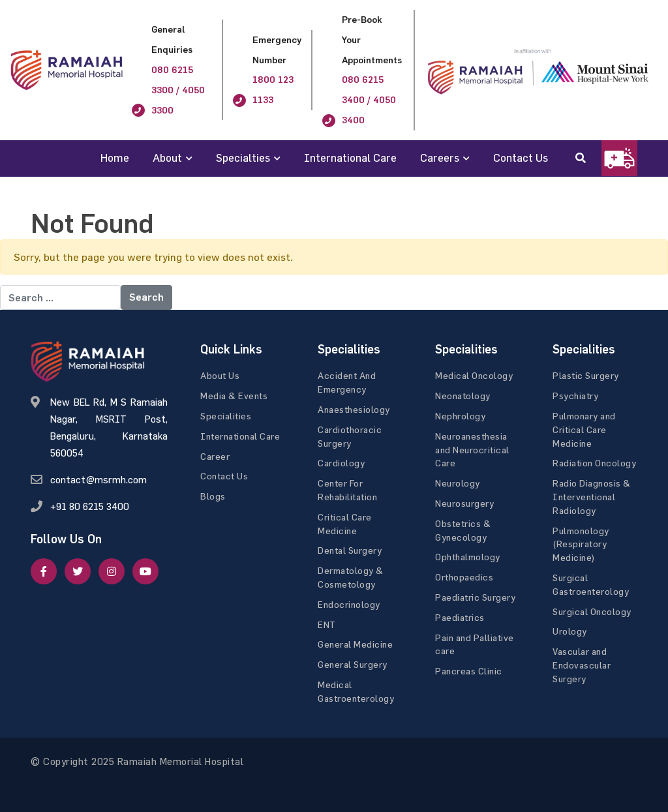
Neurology (458, 483)
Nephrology (460, 416)
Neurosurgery (464, 503)
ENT (327, 624)
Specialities (226, 416)
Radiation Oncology (594, 463)
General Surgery (353, 664)
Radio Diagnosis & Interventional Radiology (592, 497)
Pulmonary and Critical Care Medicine (584, 429)
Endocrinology (349, 604)
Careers (440, 158)
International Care (350, 158)
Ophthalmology (468, 557)
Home (115, 158)
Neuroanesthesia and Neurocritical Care (472, 450)
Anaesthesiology (354, 409)
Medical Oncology (474, 375)
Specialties (243, 158)
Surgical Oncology (592, 611)
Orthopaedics (464, 577)
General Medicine (355, 644)
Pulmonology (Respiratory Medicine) (581, 544)
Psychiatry (575, 396)
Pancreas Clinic (469, 671)
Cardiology (341, 463)
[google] (112, 571)
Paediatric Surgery (475, 597)
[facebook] (44, 571)
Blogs (213, 496)
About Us (220, 375)
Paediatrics (460, 617)
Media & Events (234, 396)
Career (215, 456)
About (167, 158)
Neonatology (463, 396)
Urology (570, 631)
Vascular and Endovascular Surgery (582, 665)
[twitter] (78, 571)
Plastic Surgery (586, 375)
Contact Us (521, 158)
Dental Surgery (350, 550)
